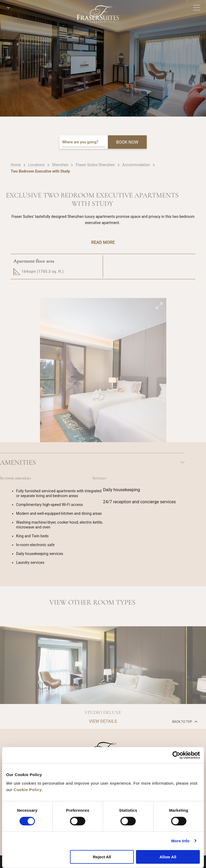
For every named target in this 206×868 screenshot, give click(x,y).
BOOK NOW (127, 142)
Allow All (168, 857)
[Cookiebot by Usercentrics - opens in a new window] (176, 755)
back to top (184, 721)
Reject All (102, 857)
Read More (103, 242)
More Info (180, 841)
